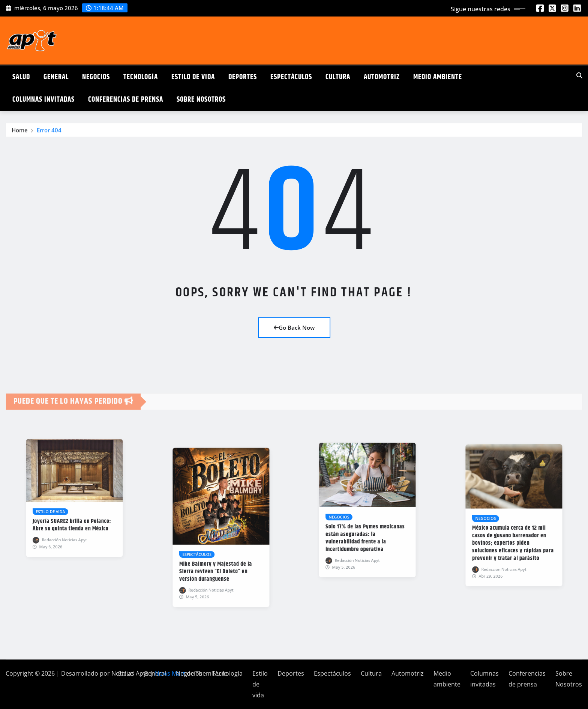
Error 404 (49, 134)
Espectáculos (291, 77)
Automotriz (382, 77)
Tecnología (141, 77)
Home (20, 134)
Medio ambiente (438, 77)
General (56, 77)
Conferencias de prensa (126, 100)
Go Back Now (294, 327)
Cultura (338, 77)
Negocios (96, 77)
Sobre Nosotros (201, 100)
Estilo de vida (193, 77)
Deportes (243, 77)
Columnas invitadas (43, 100)
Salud (21, 77)
